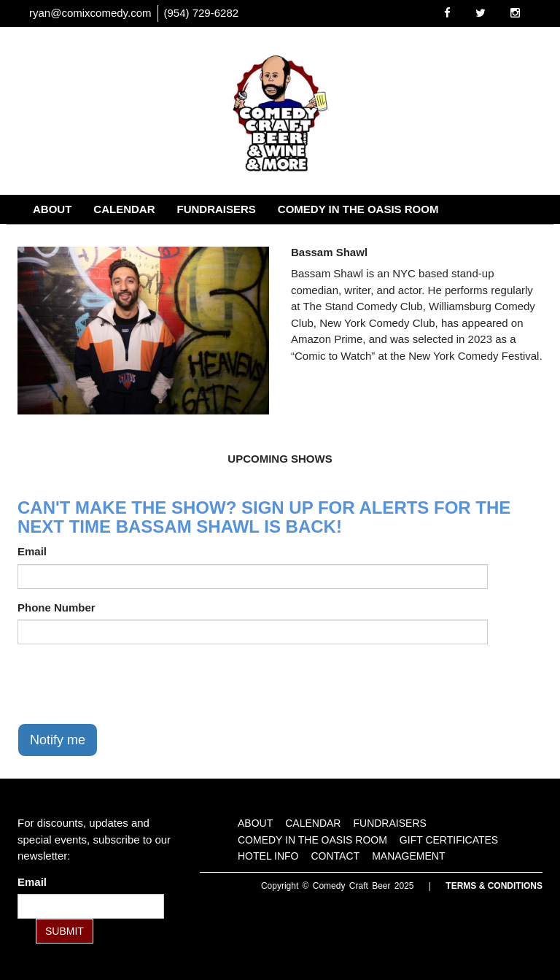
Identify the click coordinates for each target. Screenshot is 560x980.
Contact (276, 238)
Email (32, 551)
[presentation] (128, 684)
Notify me (58, 740)
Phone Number (57, 607)
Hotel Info (194, 238)
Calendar (124, 209)
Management (363, 238)
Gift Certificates (86, 238)
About (52, 209)
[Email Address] (91, 906)
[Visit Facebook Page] (447, 13)
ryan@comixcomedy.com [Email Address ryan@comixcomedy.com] (90, 13)
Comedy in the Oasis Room (358, 209)
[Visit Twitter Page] (481, 13)
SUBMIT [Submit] (65, 931)
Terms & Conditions (494, 886)
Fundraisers (217, 209)
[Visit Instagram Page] (515, 13)
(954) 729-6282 (202, 13)
